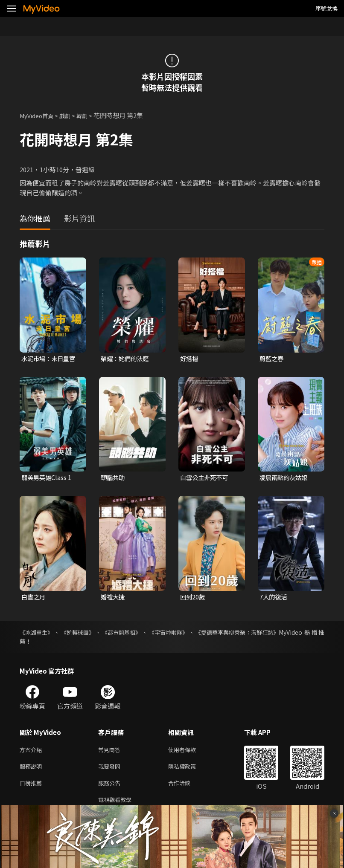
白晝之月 (34, 598)
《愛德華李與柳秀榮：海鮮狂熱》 (248, 634)
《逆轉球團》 (81, 634)
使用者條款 (189, 752)
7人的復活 (274, 598)
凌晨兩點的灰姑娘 (285, 479)
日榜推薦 (32, 788)
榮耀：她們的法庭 (126, 359)
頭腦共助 (114, 479)
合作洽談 (186, 788)
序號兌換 (327, 8)
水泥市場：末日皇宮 (50, 359)
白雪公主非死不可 (206, 479)
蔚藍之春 (272, 359)
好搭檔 (190, 359)
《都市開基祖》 (126, 634)
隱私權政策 (189, 770)
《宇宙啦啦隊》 (175, 634)
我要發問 (111, 770)
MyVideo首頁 (39, 115)
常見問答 (111, 752)
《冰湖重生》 (38, 634)
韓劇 (90, 115)
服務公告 (111, 788)
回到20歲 (193, 598)
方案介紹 (32, 752)
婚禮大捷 (114, 598)
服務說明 (32, 770)
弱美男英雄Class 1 (47, 479)
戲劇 (71, 115)
